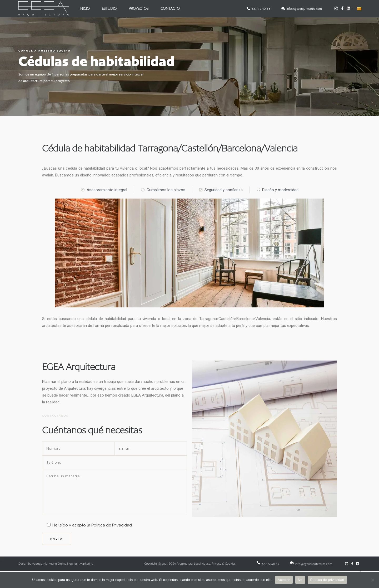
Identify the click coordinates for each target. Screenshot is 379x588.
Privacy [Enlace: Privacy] (216, 564)
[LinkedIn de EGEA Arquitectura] (348, 9)
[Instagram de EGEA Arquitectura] (336, 9)
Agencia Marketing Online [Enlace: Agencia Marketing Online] (49, 564)
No (300, 580)
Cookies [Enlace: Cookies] (230, 564)
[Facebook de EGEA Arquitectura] (342, 9)
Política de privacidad (327, 580)
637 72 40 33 (260, 9)
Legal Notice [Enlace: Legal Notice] (202, 564)
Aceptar (284, 580)
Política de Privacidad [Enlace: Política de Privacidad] (112, 525)
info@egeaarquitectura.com (304, 9)
